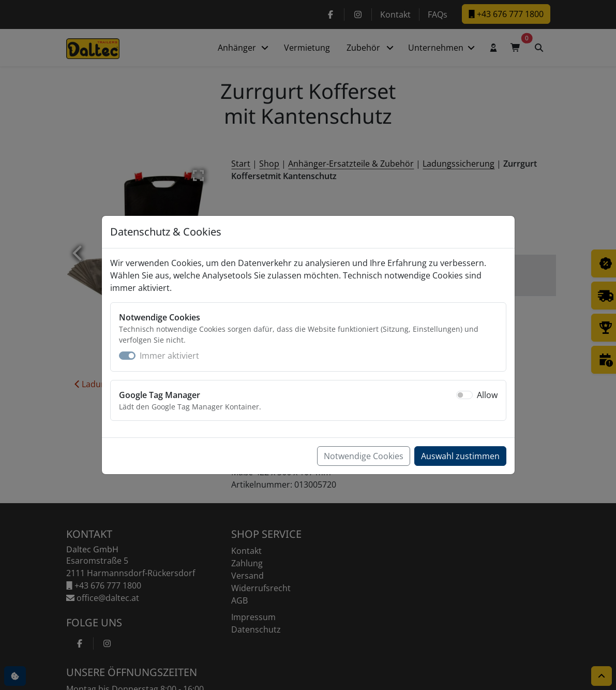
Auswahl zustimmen (460, 456)
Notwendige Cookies (364, 456)
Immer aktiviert (169, 356)
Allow (487, 395)
